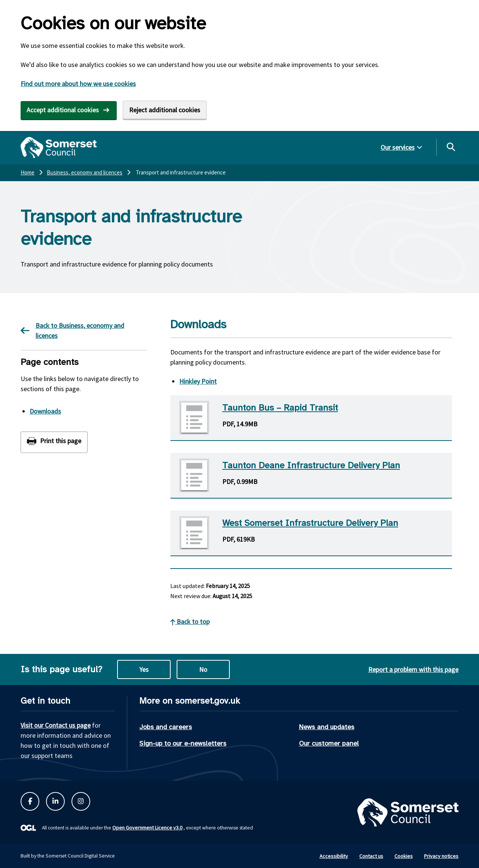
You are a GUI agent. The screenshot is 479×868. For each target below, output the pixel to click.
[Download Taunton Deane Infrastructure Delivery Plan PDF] (311, 476)
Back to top (190, 622)
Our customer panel (329, 743)
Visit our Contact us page (56, 725)
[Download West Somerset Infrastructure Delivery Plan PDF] (311, 533)
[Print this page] (54, 442)
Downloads (45, 411)
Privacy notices (441, 856)
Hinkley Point (198, 381)
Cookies (404, 856)
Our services (398, 147)
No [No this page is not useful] (203, 669)
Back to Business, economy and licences (72, 331)
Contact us (371, 856)
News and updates (327, 727)
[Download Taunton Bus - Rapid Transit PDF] (311, 418)
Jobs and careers (166, 727)
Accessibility (334, 856)
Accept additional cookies (63, 110)
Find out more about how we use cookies (78, 84)
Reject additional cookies (165, 110)
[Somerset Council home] (59, 147)
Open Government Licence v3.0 (147, 828)
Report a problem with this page (413, 669)
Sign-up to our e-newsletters (183, 743)
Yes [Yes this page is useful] (144, 669)
